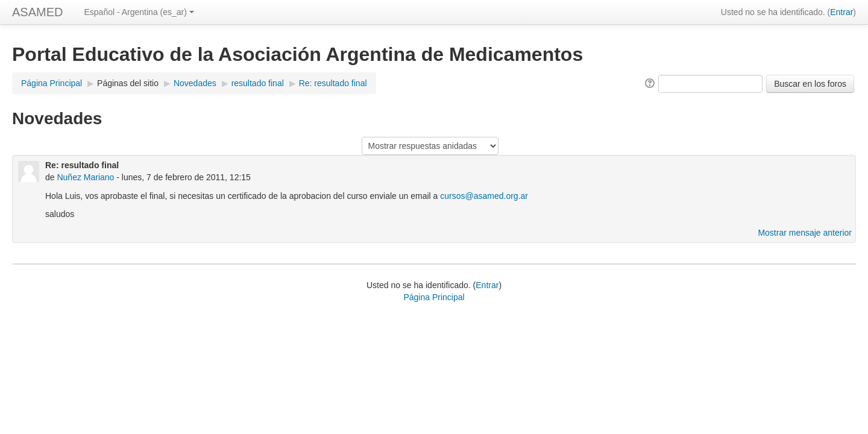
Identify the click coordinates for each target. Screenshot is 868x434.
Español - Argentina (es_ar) (139, 12)
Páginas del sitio (128, 83)
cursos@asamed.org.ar (484, 196)
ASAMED (37, 12)
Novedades (195, 83)
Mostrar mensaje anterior (805, 233)
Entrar (841, 12)
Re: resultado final (333, 83)
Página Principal (52, 83)
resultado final (258, 83)
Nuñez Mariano (85, 177)
